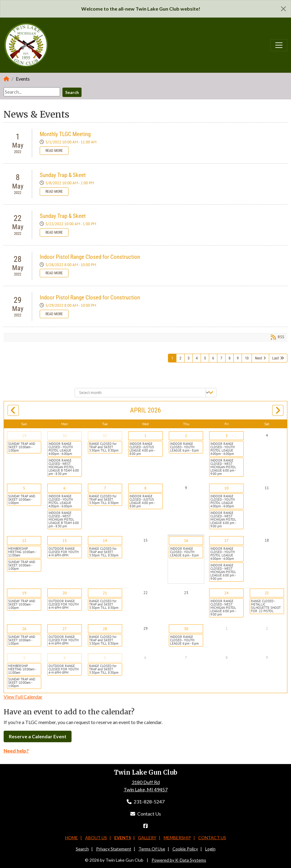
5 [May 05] (105, 658)
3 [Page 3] (189, 358)
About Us (96, 838)
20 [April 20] (65, 593)
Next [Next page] (259, 358)
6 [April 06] (64, 488)
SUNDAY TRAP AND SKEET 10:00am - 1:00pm (22, 447)
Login (210, 849)
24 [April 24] (226, 593)
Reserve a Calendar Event (38, 736)
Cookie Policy (185, 849)
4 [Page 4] (197, 358)
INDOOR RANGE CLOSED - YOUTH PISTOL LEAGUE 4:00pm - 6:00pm (61, 449)
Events (123, 838)
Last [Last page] (276, 358)
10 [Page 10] (247, 358)
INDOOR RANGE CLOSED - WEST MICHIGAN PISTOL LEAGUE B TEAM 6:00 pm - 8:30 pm (64, 467)
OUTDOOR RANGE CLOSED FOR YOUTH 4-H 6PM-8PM (64, 552)
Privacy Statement (114, 849)
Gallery (147, 838)
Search (72, 92)
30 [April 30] (186, 629)
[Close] (283, 9)
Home (72, 838)
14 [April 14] (105, 541)
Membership (177, 838)
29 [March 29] (24, 436)
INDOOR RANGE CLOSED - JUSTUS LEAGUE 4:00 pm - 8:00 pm (142, 449)
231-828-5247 (146, 801)
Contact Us (146, 814)
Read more (54, 151)
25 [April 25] (267, 593)
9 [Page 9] (238, 358)
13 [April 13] (65, 541)
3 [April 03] (227, 436)
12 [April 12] (24, 541)
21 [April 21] (105, 593)
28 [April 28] (105, 629)
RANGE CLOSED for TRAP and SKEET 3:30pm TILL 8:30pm (104, 447)
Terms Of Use (152, 849)
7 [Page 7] (221, 358)
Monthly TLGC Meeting (65, 134)
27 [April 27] (65, 629)
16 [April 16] (186, 541)
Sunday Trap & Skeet (63, 175)
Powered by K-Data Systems (179, 860)
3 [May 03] (24, 658)
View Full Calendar (23, 697)
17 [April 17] (226, 541)
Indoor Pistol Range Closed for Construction (90, 257)
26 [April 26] (24, 629)
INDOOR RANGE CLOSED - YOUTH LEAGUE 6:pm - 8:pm (184, 447)
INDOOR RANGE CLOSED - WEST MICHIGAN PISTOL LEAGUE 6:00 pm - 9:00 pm (223, 467)
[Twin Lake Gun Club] (26, 44)
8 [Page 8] (229, 358)
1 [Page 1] (172, 358)
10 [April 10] (226, 488)
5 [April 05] (24, 488)
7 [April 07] (105, 488)
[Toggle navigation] (279, 45)
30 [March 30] (65, 436)
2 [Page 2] (180, 358)
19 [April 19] (24, 593)
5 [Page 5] (205, 358)
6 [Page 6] (213, 358)
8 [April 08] (145, 488)
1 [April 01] (145, 436)
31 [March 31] (105, 436)
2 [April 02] (186, 436)
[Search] (32, 92)
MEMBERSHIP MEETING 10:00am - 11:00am (22, 552)
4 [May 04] (64, 658)
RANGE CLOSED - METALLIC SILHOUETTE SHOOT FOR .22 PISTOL (266, 606)
